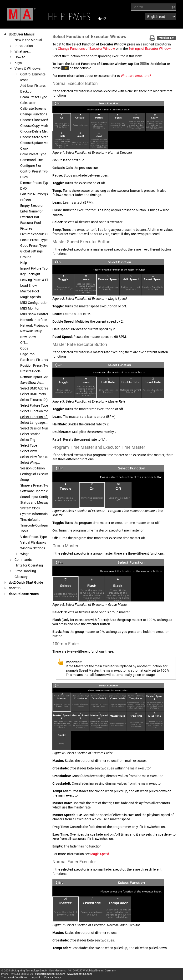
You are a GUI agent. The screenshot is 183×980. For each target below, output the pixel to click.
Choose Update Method (38, 143)
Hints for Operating (29, 565)
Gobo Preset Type (33, 246)
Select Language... (34, 423)
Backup (26, 91)
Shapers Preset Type (35, 485)
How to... (21, 57)
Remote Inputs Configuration (42, 377)
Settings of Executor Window (150, 49)
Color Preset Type (33, 154)
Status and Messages (36, 502)
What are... (23, 51)
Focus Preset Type (34, 240)
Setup (25, 480)
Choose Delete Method (37, 131)
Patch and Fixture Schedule (40, 360)
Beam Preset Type (34, 97)
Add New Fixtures (33, 86)
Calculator (28, 103)
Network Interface (34, 320)
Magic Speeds (30, 297)
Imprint (36, 977)
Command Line (31, 160)
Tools (24, 531)
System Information (35, 514)
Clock (24, 148)
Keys (18, 63)
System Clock (30, 508)
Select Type (29, 445)
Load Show (29, 286)
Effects (25, 200)
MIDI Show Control (34, 314)
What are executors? (136, 76)
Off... (24, 343)
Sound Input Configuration (40, 497)
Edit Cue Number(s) (35, 194)
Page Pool (28, 354)
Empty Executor (32, 206)
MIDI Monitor (30, 308)
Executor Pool (30, 223)
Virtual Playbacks (33, 542)
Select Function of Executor (40, 417)
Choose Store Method (36, 137)
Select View (29, 451)
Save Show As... (32, 383)
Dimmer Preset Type (35, 183)
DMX (24, 188)
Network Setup (31, 331)
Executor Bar (30, 217)
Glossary (21, 577)
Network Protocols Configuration (45, 325)
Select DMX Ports (33, 394)
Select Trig (28, 440)
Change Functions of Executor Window (86, 49)
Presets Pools (30, 371)
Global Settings (31, 251)
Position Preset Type (35, 365)
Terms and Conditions (14, 977)
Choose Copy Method (36, 126)
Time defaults (30, 520)
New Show (28, 337)
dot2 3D (15, 588)
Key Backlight (30, 274)
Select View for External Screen (43, 457)
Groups (26, 257)
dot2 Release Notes (24, 594)
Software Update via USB (39, 491)
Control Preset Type (35, 171)
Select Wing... (30, 463)
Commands (23, 560)
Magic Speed (100, 854)
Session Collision (33, 468)
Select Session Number (37, 428)
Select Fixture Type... (36, 405)
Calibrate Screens (33, 108)
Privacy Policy (53, 977)
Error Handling (25, 571)
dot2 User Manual (22, 34)
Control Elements (33, 74)
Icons (24, 80)
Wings (25, 554)
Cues (24, 177)
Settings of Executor (35, 474)
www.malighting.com (80, 974)
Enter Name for (31, 211)
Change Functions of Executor (43, 114)
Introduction (24, 46)
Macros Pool (30, 291)
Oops (24, 348)
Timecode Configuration (38, 525)
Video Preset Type (33, 537)
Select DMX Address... (36, 388)
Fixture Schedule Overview (40, 234)
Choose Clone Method (36, 120)
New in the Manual (28, 40)
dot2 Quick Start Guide (26, 582)
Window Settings (33, 548)
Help (24, 263)
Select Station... (32, 434)
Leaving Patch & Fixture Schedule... (46, 280)
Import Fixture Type (35, 268)
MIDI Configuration (34, 303)
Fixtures (26, 228)
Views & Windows (28, 69)
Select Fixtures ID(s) (35, 400)
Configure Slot (31, 166)
